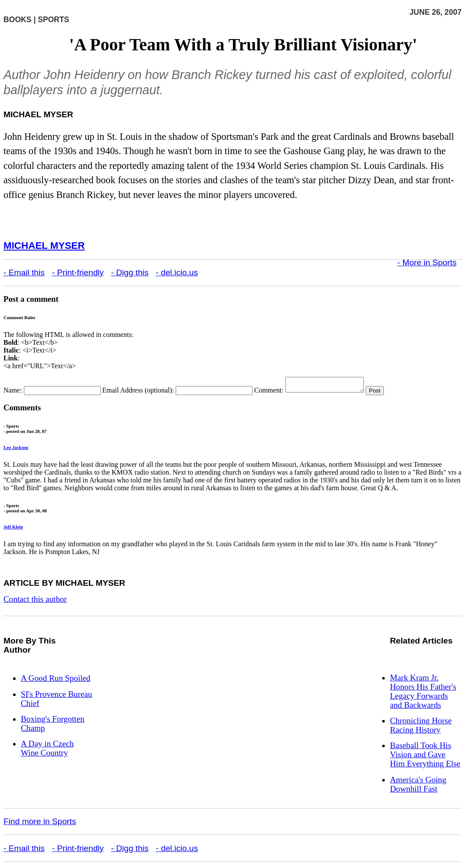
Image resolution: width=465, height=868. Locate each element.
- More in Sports (427, 262)
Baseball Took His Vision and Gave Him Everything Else (425, 757)
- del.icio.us (177, 272)
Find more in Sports (40, 824)
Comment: (269, 393)
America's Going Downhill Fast (418, 787)
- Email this (24, 272)
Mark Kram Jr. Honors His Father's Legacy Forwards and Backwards (423, 694)
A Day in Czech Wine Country (47, 751)
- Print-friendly (78, 272)
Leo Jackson (16, 450)
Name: (13, 393)
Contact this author (35, 602)
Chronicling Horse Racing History (421, 728)
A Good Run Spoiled (56, 681)
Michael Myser (44, 246)
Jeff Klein (13, 529)
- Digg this (130, 272)
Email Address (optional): (138, 393)
